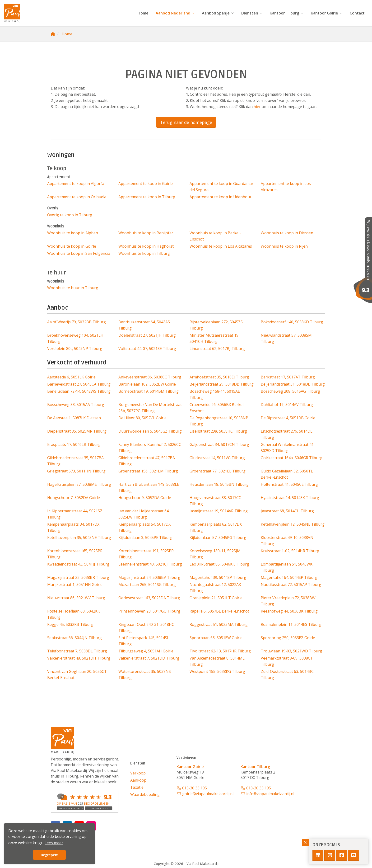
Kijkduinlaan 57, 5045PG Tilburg (218, 538)
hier (257, 107)
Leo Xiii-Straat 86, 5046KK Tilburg (219, 564)
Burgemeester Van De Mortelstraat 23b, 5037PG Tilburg (150, 408)
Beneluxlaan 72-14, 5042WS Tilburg (79, 391)
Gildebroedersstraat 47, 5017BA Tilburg (147, 461)
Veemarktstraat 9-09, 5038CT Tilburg (287, 661)
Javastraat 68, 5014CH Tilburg (287, 511)
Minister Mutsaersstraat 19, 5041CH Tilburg (214, 338)
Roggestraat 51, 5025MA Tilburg (219, 624)
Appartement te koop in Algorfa (76, 184)
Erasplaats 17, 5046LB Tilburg (74, 444)
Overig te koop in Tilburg (70, 215)
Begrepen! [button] (49, 855)
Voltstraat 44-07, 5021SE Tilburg (147, 349)
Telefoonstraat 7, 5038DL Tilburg (77, 651)
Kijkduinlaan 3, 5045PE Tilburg (145, 538)
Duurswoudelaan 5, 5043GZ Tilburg (150, 431)
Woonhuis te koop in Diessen (287, 233)
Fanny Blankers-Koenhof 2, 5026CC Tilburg (150, 448)
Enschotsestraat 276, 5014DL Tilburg (287, 434)
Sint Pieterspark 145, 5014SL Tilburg (144, 641)
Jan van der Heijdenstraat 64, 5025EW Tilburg (144, 514)
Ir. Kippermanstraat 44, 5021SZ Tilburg (75, 514)
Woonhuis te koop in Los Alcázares (221, 246)
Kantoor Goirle (327, 13)
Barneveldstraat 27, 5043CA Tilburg (79, 384)
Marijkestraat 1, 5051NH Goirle (75, 585)
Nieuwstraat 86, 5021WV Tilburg (76, 598)
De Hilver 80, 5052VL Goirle (142, 418)
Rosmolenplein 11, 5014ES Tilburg (291, 624)
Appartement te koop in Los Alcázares (286, 187)
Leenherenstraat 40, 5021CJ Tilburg (150, 564)
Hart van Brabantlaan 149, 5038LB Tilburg (149, 487)
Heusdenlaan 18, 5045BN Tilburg (219, 484)
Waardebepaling (145, 794)
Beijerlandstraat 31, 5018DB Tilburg (293, 384)
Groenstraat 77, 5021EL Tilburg (218, 471)
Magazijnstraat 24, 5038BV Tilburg (149, 577)
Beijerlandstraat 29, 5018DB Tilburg (222, 384)
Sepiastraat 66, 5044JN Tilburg (74, 638)
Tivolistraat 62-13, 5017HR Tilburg (220, 651)
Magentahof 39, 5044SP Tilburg (218, 577)
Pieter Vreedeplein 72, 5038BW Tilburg (288, 601)
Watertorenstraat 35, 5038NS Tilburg (145, 675)
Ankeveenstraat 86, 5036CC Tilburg (150, 377)
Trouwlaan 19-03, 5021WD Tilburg (291, 651)
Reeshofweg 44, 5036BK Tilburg (289, 611)
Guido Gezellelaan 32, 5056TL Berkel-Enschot (287, 474)
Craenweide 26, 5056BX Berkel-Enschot (217, 408)
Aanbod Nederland (175, 13)
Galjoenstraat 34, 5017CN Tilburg (219, 444)
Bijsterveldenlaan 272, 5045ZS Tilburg (216, 325)
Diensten (252, 13)
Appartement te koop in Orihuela (77, 197)
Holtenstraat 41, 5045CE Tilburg (289, 484)
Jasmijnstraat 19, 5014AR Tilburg (219, 511)
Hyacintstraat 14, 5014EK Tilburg (290, 498)
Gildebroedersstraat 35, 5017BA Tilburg (75, 461)
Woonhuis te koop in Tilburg (144, 253)
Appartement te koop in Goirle (146, 184)
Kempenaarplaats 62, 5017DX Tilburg (216, 527)
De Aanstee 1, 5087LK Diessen (74, 418)
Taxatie (137, 787)
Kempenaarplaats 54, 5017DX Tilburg (144, 527)
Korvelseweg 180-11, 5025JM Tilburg (215, 554)
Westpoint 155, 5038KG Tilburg (217, 671)
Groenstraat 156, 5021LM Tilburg (148, 471)
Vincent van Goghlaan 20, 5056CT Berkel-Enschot (77, 675)
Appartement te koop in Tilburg (147, 197)
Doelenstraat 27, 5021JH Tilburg (147, 335)
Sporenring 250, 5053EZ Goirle (288, 638)
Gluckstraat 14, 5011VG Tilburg (217, 458)
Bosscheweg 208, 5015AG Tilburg (290, 391)
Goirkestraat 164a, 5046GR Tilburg (292, 458)
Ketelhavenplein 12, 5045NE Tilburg (293, 524)
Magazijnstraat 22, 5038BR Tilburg (78, 577)
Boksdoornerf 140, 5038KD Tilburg (292, 322)
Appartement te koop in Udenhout (220, 197)
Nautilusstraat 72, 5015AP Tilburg (291, 585)
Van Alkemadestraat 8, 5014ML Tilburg (217, 661)
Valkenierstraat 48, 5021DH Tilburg (79, 658)
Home (143, 13)
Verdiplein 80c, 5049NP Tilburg (75, 349)
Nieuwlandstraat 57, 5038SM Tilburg (286, 338)
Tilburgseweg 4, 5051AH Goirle (146, 651)
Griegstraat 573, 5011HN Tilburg (76, 471)
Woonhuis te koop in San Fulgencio (79, 253)
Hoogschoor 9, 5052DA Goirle (145, 498)
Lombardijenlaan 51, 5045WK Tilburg (287, 567)
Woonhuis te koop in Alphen (73, 233)
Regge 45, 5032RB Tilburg (70, 624)
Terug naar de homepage (186, 122)
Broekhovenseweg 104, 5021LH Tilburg (75, 338)
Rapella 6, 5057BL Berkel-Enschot (219, 611)
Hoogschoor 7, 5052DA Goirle (74, 498)
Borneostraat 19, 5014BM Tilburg (149, 391)
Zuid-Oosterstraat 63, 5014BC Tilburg (287, 675)
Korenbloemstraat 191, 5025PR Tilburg (146, 554)
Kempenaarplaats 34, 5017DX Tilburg (73, 527)
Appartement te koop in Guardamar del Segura (221, 187)
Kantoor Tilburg (287, 13)
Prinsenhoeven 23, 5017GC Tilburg (149, 611)
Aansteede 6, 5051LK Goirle (71, 377)
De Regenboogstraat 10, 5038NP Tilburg (219, 421)
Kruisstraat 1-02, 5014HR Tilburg (290, 551)
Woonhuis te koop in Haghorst (146, 246)
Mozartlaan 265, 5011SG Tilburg (147, 585)
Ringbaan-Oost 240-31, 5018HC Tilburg (146, 627)
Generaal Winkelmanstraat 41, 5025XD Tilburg (288, 448)
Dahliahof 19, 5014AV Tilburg (287, 405)
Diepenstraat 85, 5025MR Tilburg (77, 431)
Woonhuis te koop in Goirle (72, 246)
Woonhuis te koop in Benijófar (146, 233)
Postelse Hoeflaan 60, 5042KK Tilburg (74, 614)
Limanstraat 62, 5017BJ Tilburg (217, 349)
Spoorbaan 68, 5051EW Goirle (216, 638)
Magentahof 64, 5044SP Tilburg (289, 577)
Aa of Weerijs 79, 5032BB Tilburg (77, 322)
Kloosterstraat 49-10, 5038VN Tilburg (287, 541)
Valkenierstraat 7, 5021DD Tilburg (149, 658)
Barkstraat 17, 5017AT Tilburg (288, 377)
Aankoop (138, 780)
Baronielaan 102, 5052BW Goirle (147, 384)
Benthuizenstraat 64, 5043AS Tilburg (144, 325)
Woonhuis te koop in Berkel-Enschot (215, 236)
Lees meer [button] (54, 843)
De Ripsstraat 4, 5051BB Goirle (288, 418)
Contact (357, 13)
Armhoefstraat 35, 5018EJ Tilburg (219, 377)
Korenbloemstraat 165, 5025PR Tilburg (75, 554)
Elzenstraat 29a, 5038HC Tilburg (218, 431)
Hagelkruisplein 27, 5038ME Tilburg (79, 484)
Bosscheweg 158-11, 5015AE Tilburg (215, 394)
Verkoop (138, 773)
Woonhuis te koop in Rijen (284, 246)
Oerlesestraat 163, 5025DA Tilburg (149, 598)
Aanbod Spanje (218, 13)
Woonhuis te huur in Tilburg (73, 288)
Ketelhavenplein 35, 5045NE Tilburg (79, 538)
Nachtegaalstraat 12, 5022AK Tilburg (215, 588)
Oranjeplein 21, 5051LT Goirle (216, 598)
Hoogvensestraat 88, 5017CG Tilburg (215, 501)
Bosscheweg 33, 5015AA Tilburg (76, 405)
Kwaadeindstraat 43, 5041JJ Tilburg (78, 564)
